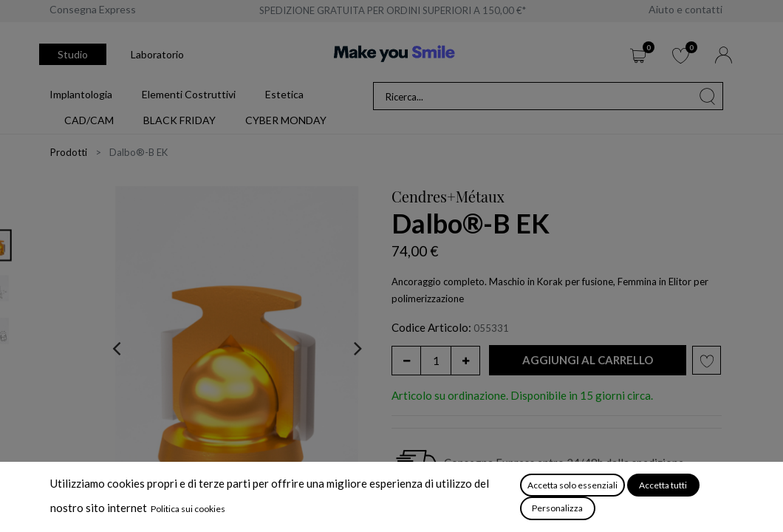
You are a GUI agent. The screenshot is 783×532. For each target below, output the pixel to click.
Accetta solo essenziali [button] (572, 485)
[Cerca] (708, 96)
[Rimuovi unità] (406, 361)
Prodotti (69, 152)
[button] (588, 360)
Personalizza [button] (557, 508)
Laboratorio (157, 54)
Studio (73, 54)
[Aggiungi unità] (465, 361)
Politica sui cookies (188, 509)
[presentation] (116, 348)
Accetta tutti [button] (663, 485)
